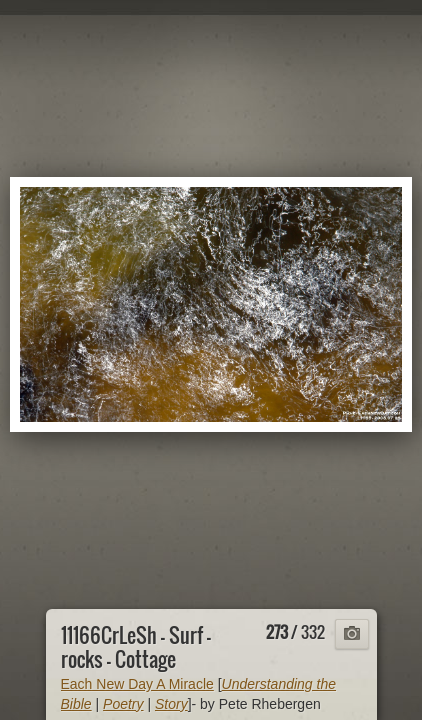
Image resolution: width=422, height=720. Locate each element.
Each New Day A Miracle (137, 684)
